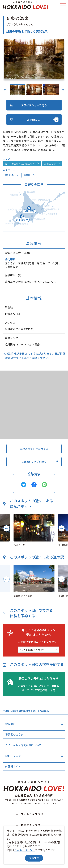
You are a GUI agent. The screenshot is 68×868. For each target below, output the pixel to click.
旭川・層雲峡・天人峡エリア (22, 164)
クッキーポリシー (24, 850)
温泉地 (29, 175)
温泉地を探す (30, 711)
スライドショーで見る (29, 105)
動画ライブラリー (29, 825)
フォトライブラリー (31, 814)
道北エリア (52, 164)
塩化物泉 (11, 175)
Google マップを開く (40, 462)
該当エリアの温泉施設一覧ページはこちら (30, 282)
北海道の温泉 (16, 711)
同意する (34, 858)
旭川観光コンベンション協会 (22, 344)
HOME (6, 711)
